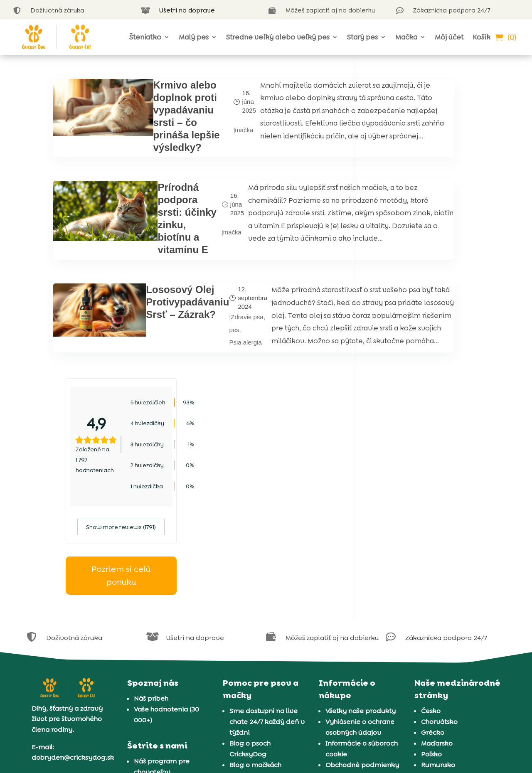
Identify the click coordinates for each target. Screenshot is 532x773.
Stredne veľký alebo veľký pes (278, 37)
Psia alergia (212, 433)
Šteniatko (145, 37)
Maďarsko (437, 610)
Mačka (406, 37)
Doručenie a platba (357, 653)
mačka (197, 149)
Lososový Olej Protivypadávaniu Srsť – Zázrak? (154, 368)
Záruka (337, 642)
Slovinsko (436, 642)
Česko (431, 577)
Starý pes (362, 37)
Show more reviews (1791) (424, 228)
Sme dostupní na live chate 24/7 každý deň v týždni (267, 588)
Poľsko (431, 621)
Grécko (433, 599)
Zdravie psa (214, 390)
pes (201, 411)
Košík (482, 37)
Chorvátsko (439, 588)
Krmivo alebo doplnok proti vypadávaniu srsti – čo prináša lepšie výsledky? (156, 135)
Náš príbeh (151, 565)
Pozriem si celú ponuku (424, 276)
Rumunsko (438, 631)
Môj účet (449, 37)
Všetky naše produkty (361, 577)
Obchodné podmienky (362, 631)
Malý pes (194, 37)
